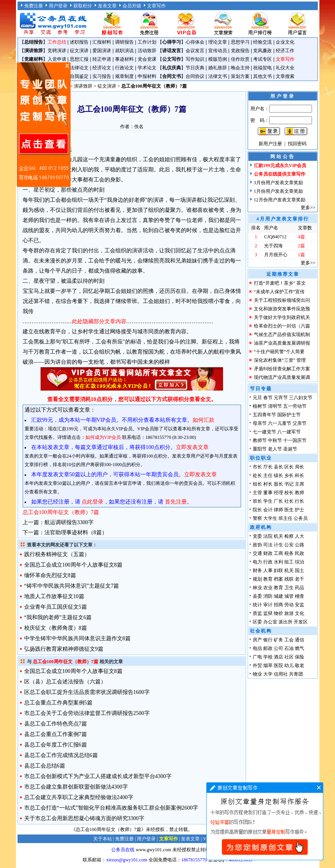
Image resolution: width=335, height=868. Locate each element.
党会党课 (147, 59)
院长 (257, 510)
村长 (268, 484)
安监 (300, 605)
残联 (289, 579)
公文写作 (172, 59)
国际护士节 (289, 415)
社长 (289, 501)
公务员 (301, 518)
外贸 (257, 666)
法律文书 (218, 76)
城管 (289, 596)
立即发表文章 (192, 447)
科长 (300, 475)
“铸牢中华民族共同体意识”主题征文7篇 (72, 586)
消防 (268, 596)
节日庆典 (195, 68)
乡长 (289, 475)
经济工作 (285, 51)
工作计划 (147, 42)
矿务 (278, 640)
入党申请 (57, 59)
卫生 (289, 588)
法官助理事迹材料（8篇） (76, 533)
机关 (278, 536)
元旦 (257, 398)
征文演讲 (79, 51)
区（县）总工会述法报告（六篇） (65, 682)
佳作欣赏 (240, 59)
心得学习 (172, 42)
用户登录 (58, 6)
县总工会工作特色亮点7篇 (56, 724)
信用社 (281, 674)
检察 (289, 536)
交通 (257, 553)
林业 (257, 588)
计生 (278, 545)
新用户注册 (270, 144)
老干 (300, 579)
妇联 (278, 570)
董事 (268, 493)
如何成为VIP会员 (103, 437)
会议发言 (195, 51)
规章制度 (124, 76)
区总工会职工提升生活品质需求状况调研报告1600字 (87, 692)
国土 (300, 570)
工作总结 (57, 42)
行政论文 (124, 68)
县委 (257, 596)
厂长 (278, 501)
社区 (289, 657)
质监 (257, 613)
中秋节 (275, 440)
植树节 (260, 406)
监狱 (268, 613)
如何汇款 (204, 420)
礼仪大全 (285, 68)
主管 (257, 493)
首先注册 (176, 502)
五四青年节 (264, 415)
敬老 (300, 666)
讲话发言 (172, 51)
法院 (268, 536)
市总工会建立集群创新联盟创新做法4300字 (76, 787)
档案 (278, 579)
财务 (257, 570)
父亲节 (300, 423)
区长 (289, 467)
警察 (257, 518)
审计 (268, 605)
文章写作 (156, 6)
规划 (257, 579)
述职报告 (79, 42)
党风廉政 (262, 51)
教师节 (260, 440)
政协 (257, 545)
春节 (268, 398)
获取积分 (83, 6)
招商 (278, 605)
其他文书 (262, 76)
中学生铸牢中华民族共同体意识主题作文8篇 (77, 638)
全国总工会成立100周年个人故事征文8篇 (73, 565)
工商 (278, 553)
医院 (278, 666)
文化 (300, 613)
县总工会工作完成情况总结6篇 (61, 755)
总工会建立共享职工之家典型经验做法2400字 (79, 797)
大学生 (270, 518)
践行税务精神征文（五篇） (57, 554)
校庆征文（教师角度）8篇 (56, 628)
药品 (300, 588)
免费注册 (34, 6)
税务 (289, 553)
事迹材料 (124, 59)
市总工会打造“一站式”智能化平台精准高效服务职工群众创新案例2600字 (111, 808)
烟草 (268, 666)
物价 (278, 613)
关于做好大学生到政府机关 (282, 317)
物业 (257, 674)
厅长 (268, 467)
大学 (268, 674)
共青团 (296, 674)
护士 (300, 510)
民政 (300, 553)
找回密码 (297, 144)
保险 (300, 657)
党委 (257, 536)
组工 (289, 562)
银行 (268, 640)
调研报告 (124, 42)
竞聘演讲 (57, 51)
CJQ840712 (275, 237)
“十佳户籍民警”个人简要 (279, 352)
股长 (278, 484)
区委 (257, 622)
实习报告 (102, 76)
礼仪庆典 (172, 68)
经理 (278, 493)
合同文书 (172, 76)
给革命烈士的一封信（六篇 (282, 326)
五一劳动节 (295, 406)
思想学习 (240, 42)
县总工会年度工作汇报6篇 (56, 745)
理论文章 (218, 42)
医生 (289, 510)
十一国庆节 (295, 440)
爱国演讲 (102, 51)
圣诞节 (290, 449)
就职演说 (124, 51)
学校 (268, 657)
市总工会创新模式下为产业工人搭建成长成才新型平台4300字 (98, 776)
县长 (278, 467)
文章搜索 (285, 76)
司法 (268, 545)
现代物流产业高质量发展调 (282, 377)
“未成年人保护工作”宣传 (279, 292)
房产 (257, 640)
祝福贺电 (262, 68)
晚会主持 (240, 68)
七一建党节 (264, 432)
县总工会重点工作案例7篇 (56, 734)
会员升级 (132, 6)
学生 (268, 501)
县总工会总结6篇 (45, 766)
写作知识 (195, 59)
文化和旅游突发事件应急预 (282, 309)
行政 (268, 562)
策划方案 (240, 76)
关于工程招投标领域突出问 (282, 300)
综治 (300, 562)
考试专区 (262, 59)
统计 (257, 605)
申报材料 (147, 76)
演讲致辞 (34, 51)
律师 (278, 510)
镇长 (278, 475)
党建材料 (34, 59)
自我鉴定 (79, 76)
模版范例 (218, 59)
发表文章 (107, 6)
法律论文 (79, 68)
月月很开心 (276, 255)
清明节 (275, 406)
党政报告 (240, 51)
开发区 (301, 622)
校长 (289, 493)
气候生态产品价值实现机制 (282, 335)
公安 (289, 545)
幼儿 (289, 666)
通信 (300, 640)
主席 (300, 484)
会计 (268, 510)
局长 (300, 467)
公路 (300, 545)
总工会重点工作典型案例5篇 (58, 703)
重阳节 (260, 449)
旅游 (289, 613)
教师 (300, 493)
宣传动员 (218, 51)
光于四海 (273, 246)
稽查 (300, 596)
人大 (300, 536)
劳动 (289, 605)
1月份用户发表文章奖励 (278, 191)
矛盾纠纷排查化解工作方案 (282, 369)
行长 (300, 501)
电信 (257, 648)
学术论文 (147, 68)
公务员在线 (123, 850)
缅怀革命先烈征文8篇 (50, 575)
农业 (268, 588)
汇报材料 (102, 42)
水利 (278, 562)
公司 (278, 648)
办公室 (270, 622)
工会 (289, 640)
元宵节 (281, 398)
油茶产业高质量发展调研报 (282, 343)
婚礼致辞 (218, 68)
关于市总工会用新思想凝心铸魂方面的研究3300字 (84, 818)
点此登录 (92, 502)
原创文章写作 (44, 125)
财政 (268, 553)
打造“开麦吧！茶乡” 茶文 (280, 283)
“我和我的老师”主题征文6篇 (58, 617)
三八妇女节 (301, 398)
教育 (268, 579)
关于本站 (103, 839)
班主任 (285, 518)
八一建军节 (289, 432)
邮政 (268, 648)
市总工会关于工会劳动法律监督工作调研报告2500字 (87, 713)
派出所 (285, 622)
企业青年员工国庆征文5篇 (56, 607)
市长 (257, 467)
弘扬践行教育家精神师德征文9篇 (64, 649)
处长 (257, 475)
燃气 (300, 648)
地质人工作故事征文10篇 (54, 596)
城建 (278, 596)
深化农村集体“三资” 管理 (280, 360)
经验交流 (262, 42)
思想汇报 (79, 59)
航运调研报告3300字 (69, 522)
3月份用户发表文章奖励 (278, 183)
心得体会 (195, 42)
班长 (257, 501)
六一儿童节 (280, 423)
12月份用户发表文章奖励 (280, 200)
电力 (257, 562)
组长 (257, 484)
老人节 (275, 449)
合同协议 (195, 76)
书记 (289, 484)
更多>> (308, 208)
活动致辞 (147, 51)
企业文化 (285, 42)
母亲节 (260, 423)
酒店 (278, 657)
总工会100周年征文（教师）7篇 (61, 512)
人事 (268, 570)
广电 (257, 657)
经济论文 (102, 68)
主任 (268, 475)
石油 (289, 648)
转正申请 (102, 59)
